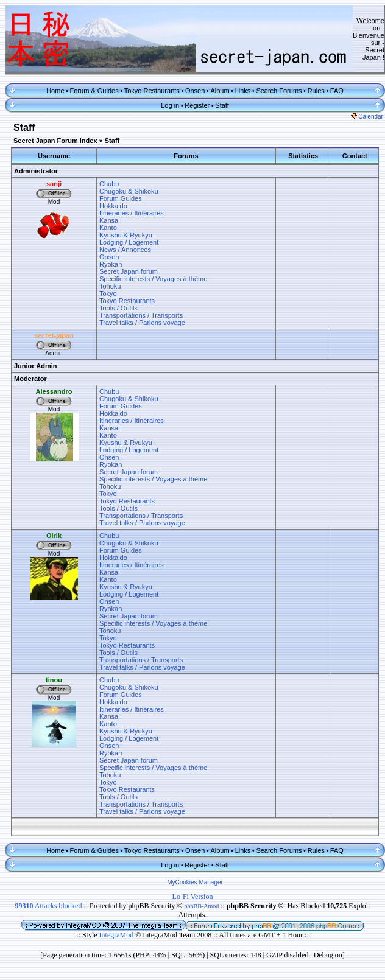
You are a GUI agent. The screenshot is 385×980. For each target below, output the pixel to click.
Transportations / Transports (141, 315)
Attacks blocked (48, 906)
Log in (170, 105)
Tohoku (110, 286)
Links (243, 91)
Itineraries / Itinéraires (132, 213)
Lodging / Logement (129, 242)
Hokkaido (113, 206)
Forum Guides (121, 198)
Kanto (108, 228)
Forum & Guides (94, 91)
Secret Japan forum (129, 271)
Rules (316, 91)
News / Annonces (125, 250)
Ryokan (111, 264)
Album (220, 91)
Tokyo (108, 293)
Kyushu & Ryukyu (126, 235)
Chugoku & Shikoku (129, 191)
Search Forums (279, 91)
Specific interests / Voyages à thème (153, 279)
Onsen (195, 91)
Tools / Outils (118, 308)
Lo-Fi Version (193, 897)
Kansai (110, 220)
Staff (222, 105)
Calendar (367, 117)
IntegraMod (118, 935)
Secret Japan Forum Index (55, 141)
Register (197, 105)
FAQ (337, 91)
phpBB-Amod (202, 906)
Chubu (109, 184)
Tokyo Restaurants (152, 91)
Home (55, 91)
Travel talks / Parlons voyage (142, 323)
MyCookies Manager (195, 882)
